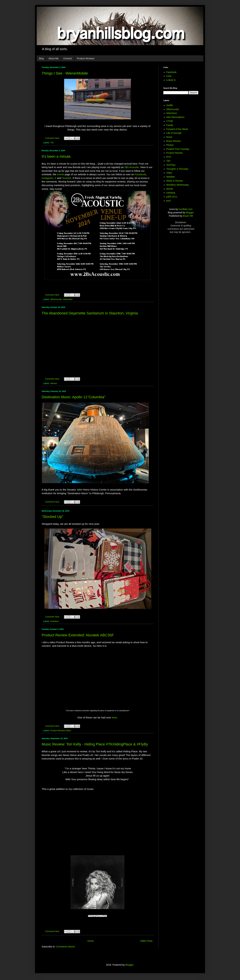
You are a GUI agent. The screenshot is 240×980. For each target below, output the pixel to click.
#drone (54, 383)
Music (169, 137)
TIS (52, 143)
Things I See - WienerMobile (65, 73)
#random (54, 621)
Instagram (47, 178)
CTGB (170, 121)
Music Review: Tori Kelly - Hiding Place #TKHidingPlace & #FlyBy (95, 744)
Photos (170, 145)
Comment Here (52, 138)
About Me (53, 58)
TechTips (171, 165)
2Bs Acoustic (132, 167)
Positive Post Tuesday (178, 149)
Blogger (190, 213)
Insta (169, 76)
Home (91, 941)
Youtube (66, 178)
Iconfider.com (185, 209)
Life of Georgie (174, 133)
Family (170, 125)
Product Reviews (86, 58)
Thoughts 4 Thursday (177, 169)
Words (170, 189)
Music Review (173, 141)
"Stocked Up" (52, 517)
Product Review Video (61, 731)
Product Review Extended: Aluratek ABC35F (78, 635)
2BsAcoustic (56, 299)
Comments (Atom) (65, 947)
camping (171, 193)
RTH (169, 157)
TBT (168, 161)
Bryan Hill (188, 216)
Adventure (68, 299)
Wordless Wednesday (178, 185)
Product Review (174, 153)
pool (168, 201)
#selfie (170, 105)
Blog (41, 58)
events (60, 174)
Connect (68, 58)
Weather (171, 177)
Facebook (140, 174)
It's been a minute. (57, 156)
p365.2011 (172, 197)
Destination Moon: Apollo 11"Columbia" (74, 397)
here (114, 717)
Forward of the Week (177, 129)
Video (169, 173)
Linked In (171, 80)
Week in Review (175, 181)
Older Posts (146, 941)
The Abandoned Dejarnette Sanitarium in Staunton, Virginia (90, 313)
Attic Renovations (175, 117)
